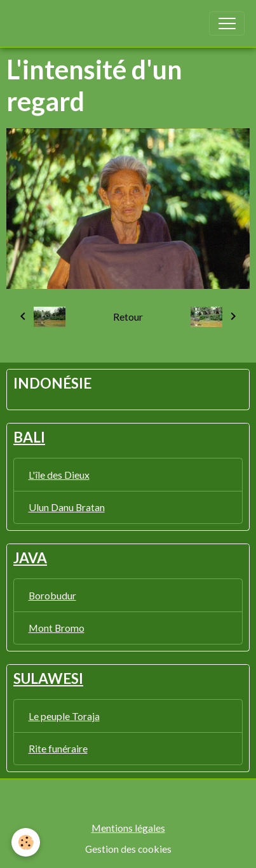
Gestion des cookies (128, 849)
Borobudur (52, 595)
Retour (128, 317)
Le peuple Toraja (64, 716)
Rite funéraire (58, 748)
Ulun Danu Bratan (67, 507)
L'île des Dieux (59, 475)
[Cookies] (26, 842)
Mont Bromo (57, 628)
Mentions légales (128, 828)
